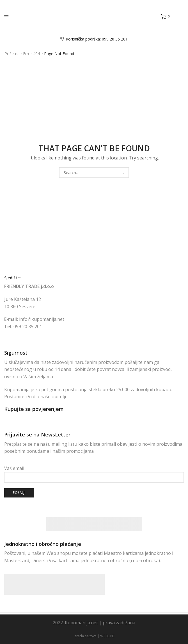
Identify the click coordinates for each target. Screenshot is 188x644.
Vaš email (94, 473)
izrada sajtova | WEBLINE (94, 636)
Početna (12, 54)
